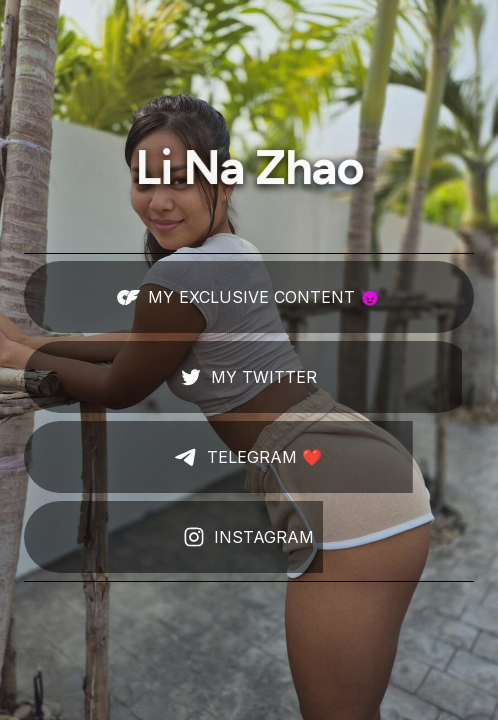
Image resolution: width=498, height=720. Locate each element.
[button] (249, 297)
